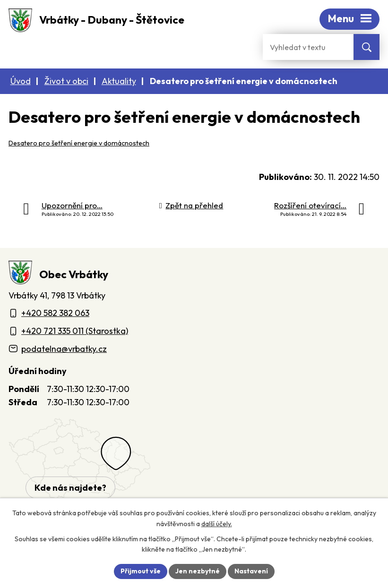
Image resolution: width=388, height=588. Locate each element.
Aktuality (119, 81)
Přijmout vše (141, 571)
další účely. (217, 524)
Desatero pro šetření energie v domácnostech (79, 143)
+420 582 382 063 (55, 313)
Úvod (21, 81)
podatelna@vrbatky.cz (64, 349)
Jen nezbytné (198, 571)
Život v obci (66, 81)
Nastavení (251, 571)
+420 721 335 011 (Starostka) (75, 331)
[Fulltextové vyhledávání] (308, 47)
